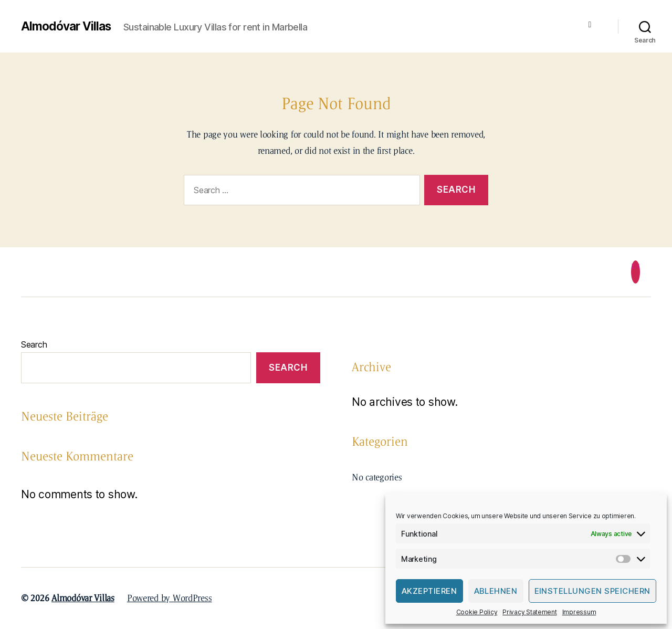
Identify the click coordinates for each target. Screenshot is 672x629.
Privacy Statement (529, 612)
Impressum (579, 612)
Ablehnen (496, 591)
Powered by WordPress (170, 598)
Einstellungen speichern (593, 591)
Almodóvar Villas (69, 26)
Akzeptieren (429, 591)
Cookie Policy (477, 612)
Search (34, 344)
